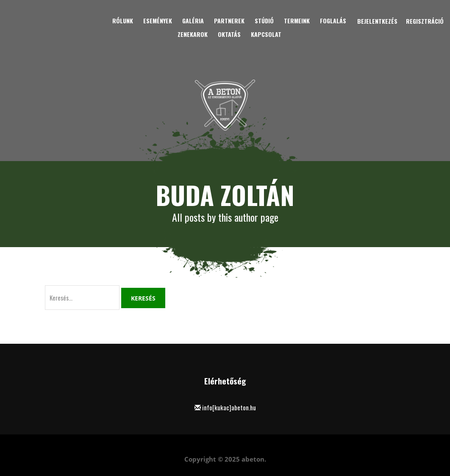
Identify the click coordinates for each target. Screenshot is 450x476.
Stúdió (264, 21)
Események (158, 21)
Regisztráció (425, 21)
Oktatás (229, 34)
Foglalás (333, 21)
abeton (253, 459)
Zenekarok (193, 34)
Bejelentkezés (377, 21)
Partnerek (229, 21)
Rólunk (123, 21)
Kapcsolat (266, 34)
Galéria (193, 21)
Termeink (297, 21)
